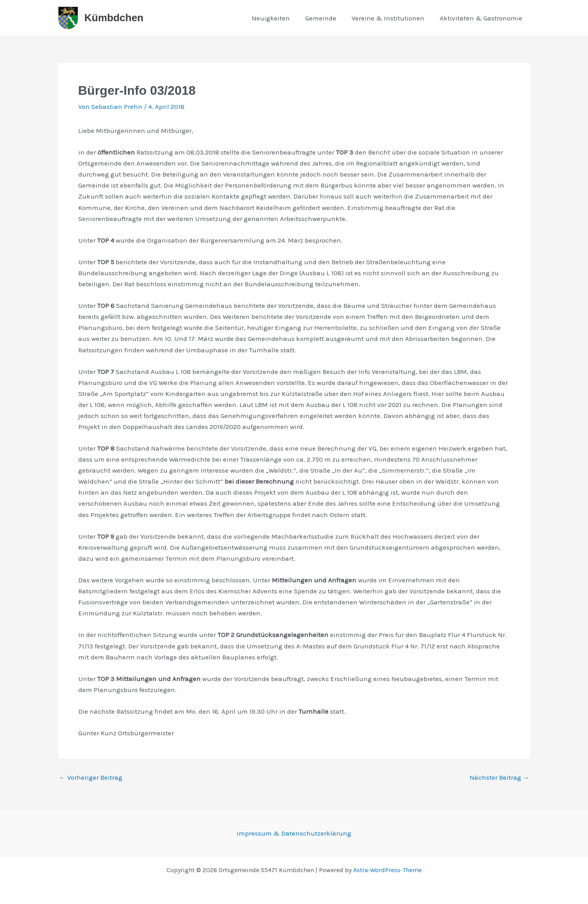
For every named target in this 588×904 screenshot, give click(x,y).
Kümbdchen (114, 18)
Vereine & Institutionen (391, 18)
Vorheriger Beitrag (91, 778)
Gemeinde (326, 18)
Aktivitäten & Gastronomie (482, 18)
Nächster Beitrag (500, 778)
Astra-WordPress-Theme (387, 870)
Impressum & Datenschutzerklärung (294, 833)
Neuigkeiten (278, 18)
